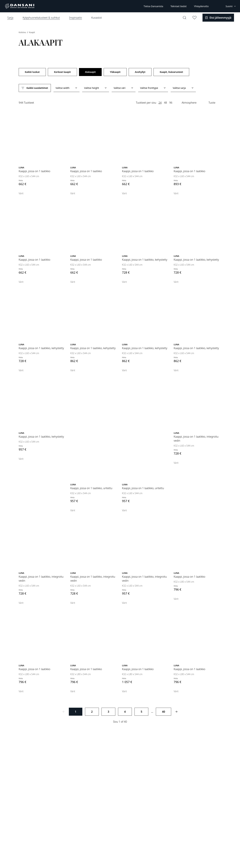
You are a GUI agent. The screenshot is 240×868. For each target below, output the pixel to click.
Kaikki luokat (32, 72)
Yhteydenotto (201, 6)
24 (160, 103)
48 (165, 103)
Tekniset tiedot (178, 6)
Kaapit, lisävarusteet (171, 72)
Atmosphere (189, 103)
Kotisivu (23, 32)
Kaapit (32, 32)
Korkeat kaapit (62, 72)
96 (171, 103)
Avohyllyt (140, 72)
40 (163, 712)
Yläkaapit (115, 72)
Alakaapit (90, 72)
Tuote (212, 103)
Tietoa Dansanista (153, 6)
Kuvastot (97, 18)
